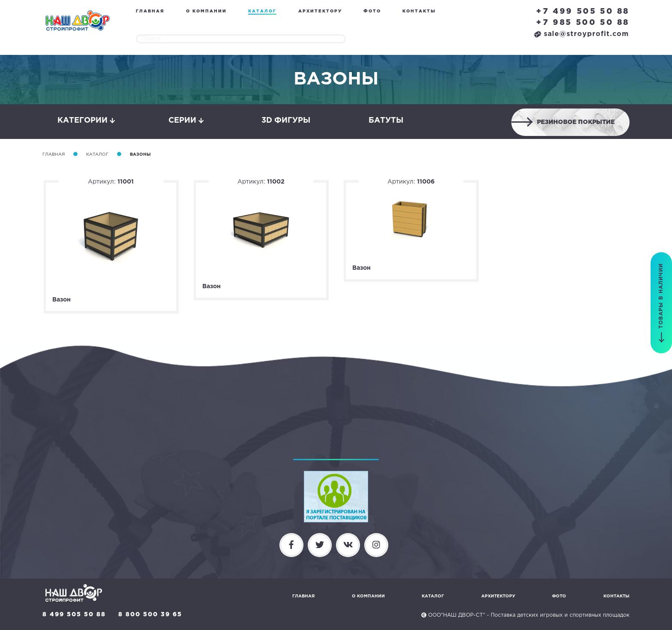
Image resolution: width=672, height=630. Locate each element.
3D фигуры (286, 121)
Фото (372, 11)
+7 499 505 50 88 (583, 12)
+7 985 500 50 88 (583, 23)
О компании (206, 11)
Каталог (262, 11)
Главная (150, 11)
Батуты (386, 121)
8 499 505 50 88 (74, 615)
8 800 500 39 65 (150, 615)
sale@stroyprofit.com (581, 34)
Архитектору (320, 11)
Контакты (419, 11)
